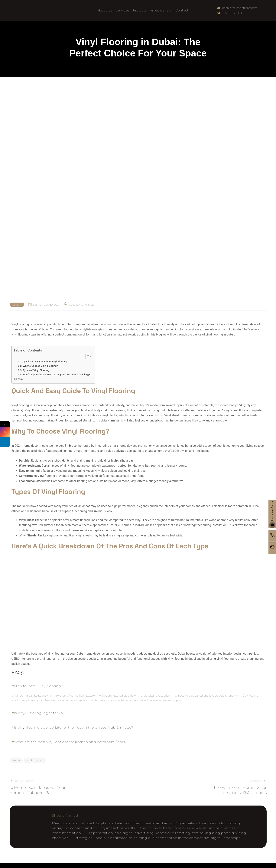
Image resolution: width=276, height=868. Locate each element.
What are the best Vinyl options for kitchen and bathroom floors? (70, 742)
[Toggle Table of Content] (87, 356)
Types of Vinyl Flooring (36, 370)
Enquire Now (272, 514)
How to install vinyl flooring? (39, 686)
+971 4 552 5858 (233, 13)
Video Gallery (161, 10)
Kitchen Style (35, 760)
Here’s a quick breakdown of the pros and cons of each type (57, 374)
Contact (182, 10)
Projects (140, 10)
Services (122, 10)
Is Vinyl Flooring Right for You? (41, 713)
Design (17, 305)
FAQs (20, 379)
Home (16, 760)
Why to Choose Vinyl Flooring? (40, 366)
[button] (138, 686)
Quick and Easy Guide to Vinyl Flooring (45, 361)
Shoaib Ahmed (84, 305)
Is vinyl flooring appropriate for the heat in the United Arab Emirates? (74, 727)
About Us (104, 10)
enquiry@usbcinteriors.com (240, 8)
